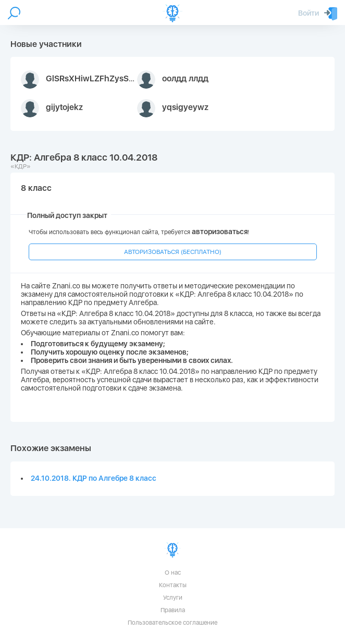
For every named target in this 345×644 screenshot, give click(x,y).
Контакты (173, 585)
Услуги (173, 598)
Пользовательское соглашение (173, 623)
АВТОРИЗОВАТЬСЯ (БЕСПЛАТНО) (173, 252)
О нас (173, 573)
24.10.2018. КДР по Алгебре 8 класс (94, 478)
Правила (173, 610)
